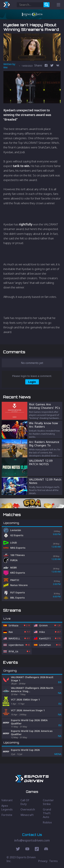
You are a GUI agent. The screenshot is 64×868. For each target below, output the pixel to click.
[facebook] (46, 66)
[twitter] (52, 66)
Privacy (43, 861)
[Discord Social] (37, 849)
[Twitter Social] (18, 849)
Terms (53, 861)
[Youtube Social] (27, 849)
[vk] (58, 66)
